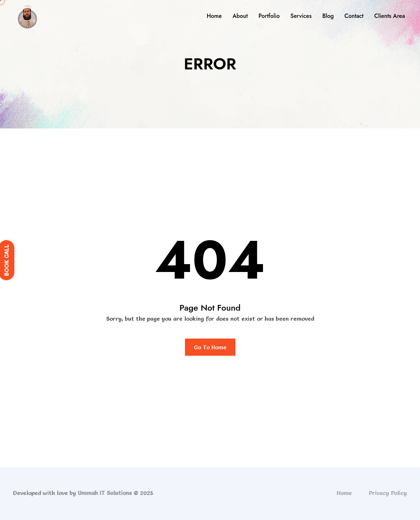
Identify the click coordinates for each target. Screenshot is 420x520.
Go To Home (210, 347)
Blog (328, 16)
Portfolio (269, 16)
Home (214, 16)
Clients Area (390, 16)
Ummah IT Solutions (103, 493)
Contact (354, 16)
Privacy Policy (389, 493)
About (240, 16)
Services (301, 16)
